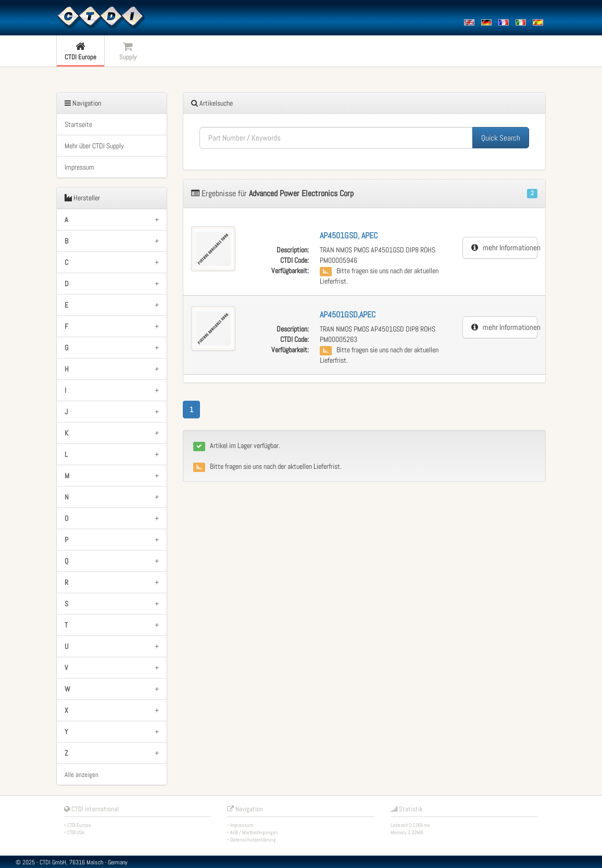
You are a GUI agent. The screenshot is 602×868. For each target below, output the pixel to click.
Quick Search (501, 138)
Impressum (79, 167)
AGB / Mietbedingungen (254, 832)
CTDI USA (76, 832)
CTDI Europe (79, 825)
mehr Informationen (504, 247)
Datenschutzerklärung (253, 840)
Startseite (78, 124)
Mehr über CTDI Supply (94, 146)
